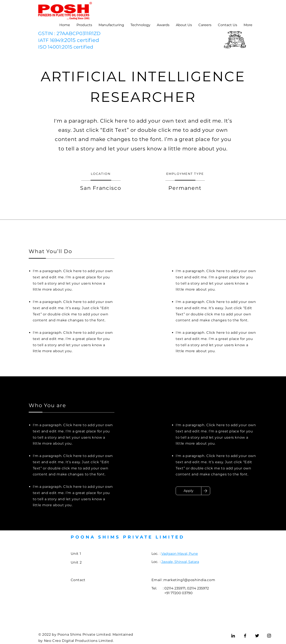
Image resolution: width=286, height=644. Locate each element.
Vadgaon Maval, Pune (180, 554)
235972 (203, 588)
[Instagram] (269, 636)
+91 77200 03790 (172, 593)
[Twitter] (257, 636)
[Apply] (189, 491)
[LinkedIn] (233, 636)
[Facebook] (245, 636)
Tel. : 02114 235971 (168, 588)
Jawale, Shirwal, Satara (180, 562)
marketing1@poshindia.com (189, 580)
